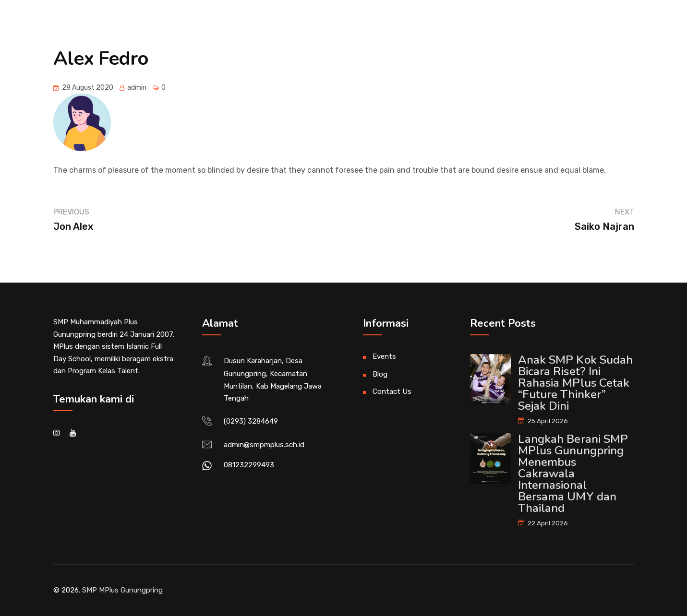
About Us (166, 28)
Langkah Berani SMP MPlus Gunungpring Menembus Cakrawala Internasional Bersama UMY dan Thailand (573, 474)
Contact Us (392, 391)
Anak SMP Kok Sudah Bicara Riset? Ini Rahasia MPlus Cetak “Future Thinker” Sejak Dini (576, 383)
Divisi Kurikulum (364, 28)
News (218, 28)
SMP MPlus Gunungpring (122, 590)
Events (384, 356)
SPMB (588, 28)
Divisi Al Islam (277, 28)
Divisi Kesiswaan (456, 28)
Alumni (531, 28)
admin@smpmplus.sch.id (264, 445)
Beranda (109, 28)
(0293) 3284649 (251, 421)
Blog (380, 374)
